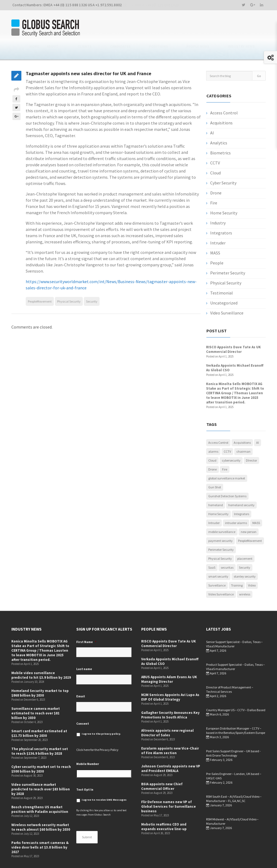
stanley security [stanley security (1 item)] (245, 559)
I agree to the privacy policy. (101, 716)
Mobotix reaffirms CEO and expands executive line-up (164, 809)
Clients (139, 28)
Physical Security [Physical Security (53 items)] (220, 541)
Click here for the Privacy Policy (97, 732)
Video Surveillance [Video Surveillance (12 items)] (221, 576)
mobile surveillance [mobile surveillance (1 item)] (222, 514)
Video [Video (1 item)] (252, 567)
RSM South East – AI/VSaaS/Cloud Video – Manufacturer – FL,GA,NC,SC (234, 781)
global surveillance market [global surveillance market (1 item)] (227, 460)
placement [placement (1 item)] (245, 541)
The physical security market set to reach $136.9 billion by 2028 (40, 733)
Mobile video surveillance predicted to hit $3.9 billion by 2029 (41, 657)
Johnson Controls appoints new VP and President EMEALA (171, 751)
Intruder (218, 225)
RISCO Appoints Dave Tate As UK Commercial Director (233, 332)
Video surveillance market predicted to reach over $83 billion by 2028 (41, 771)
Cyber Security (223, 165)
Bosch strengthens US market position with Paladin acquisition (40, 791)
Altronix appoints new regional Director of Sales (167, 715)
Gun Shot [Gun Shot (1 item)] (215, 469)
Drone (216, 175)
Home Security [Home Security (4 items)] (218, 496)
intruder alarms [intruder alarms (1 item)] (236, 505)
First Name (86, 624)
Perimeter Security (228, 255)
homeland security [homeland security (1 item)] (241, 487)
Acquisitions (221, 105)
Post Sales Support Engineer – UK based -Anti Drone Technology (233, 735)
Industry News (252, 28)
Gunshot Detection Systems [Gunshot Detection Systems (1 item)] (227, 478)
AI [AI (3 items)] (258, 425)
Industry (218, 205)
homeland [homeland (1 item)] (216, 487)
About (118, 28)
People (217, 245)
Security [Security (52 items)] (245, 550)
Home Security (224, 195)
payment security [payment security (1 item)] (220, 523)
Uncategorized (224, 285)
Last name (84, 651)
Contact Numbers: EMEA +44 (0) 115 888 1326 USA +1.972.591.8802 (67, 5)
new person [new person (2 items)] (249, 514)
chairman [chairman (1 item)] (243, 434)
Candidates (164, 28)
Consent (83, 705)
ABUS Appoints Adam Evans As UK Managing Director (169, 661)
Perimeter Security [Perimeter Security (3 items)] (221, 532)
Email (81, 678)
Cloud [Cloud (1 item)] (212, 443)
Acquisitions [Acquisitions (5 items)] (242, 425)
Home (100, 28)
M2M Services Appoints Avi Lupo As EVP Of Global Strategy (170, 679)
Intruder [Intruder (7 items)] (214, 505)
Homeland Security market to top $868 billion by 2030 (40, 675)
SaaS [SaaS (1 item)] (212, 550)
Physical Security (69, 284)
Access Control (224, 95)
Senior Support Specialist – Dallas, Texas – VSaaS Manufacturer (234, 626)
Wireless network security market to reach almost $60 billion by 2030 (41, 809)
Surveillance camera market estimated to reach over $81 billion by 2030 (36, 695)
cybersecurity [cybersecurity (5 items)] (231, 443)
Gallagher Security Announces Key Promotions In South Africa (170, 697)
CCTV (215, 145)
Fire (214, 185)
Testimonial (222, 275)
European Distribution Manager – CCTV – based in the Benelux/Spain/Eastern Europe (236, 713)
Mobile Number (88, 746)
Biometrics (220, 135)
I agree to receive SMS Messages (104, 782)
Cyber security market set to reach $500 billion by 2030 (41, 751)
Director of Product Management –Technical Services (230, 672)
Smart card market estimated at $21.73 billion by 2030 (39, 715)
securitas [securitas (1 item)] (227, 550)
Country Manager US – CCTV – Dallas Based (236, 692)
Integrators (221, 215)
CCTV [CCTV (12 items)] (227, 434)
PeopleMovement (40, 284)
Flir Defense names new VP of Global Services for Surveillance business (169, 789)
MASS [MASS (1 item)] (256, 505)
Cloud (215, 155)
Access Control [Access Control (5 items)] (218, 425)
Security (92, 284)
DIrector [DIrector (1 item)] (251, 443)
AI (212, 115)
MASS (215, 235)
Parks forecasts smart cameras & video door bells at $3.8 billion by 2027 (40, 829)
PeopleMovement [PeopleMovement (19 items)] (250, 523)
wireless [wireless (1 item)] (245, 576)
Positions (191, 28)
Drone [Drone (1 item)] (212, 451)
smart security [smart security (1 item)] (218, 559)
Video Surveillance (227, 295)
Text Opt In (85, 771)
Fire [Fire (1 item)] (225, 451)
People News (220, 28)
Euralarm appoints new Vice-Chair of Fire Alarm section (170, 733)
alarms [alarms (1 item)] (213, 434)
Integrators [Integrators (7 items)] (242, 496)
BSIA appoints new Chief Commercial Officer (162, 768)
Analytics (219, 125)
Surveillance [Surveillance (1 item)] (217, 567)
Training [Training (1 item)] (237, 567)
